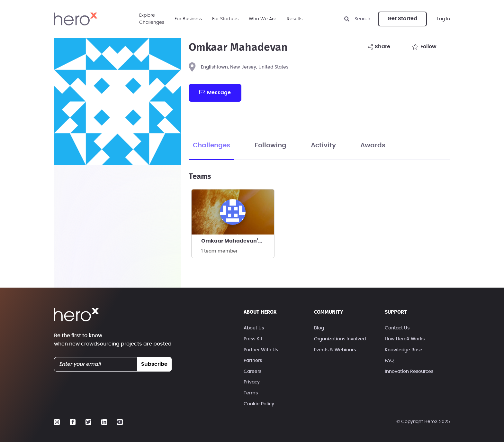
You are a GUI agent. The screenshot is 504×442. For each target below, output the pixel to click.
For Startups (225, 19)
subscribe (154, 364)
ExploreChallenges (152, 19)
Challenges (212, 145)
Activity (323, 145)
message (215, 92)
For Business (188, 19)
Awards (373, 145)
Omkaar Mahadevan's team (238, 241)
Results (295, 19)
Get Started (402, 19)
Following (270, 145)
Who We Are (263, 19)
